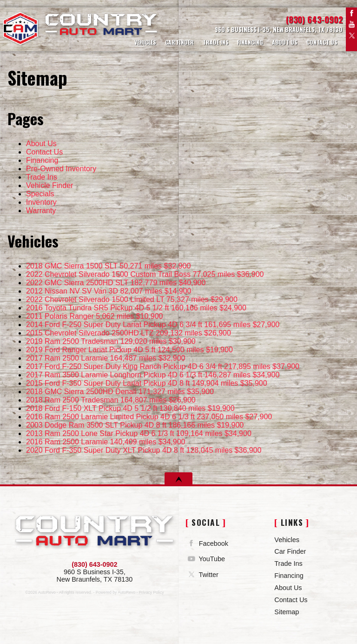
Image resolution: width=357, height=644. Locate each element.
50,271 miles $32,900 (108, 266)
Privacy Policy (152, 592)
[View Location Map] (259, 30)
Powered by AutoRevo (116, 592)
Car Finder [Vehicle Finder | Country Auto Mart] (178, 42)
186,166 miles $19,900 (135, 425)
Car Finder (290, 551)
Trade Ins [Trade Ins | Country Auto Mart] (215, 42)
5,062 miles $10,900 (94, 316)
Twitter (351, 35)
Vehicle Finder (50, 185)
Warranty (41, 211)
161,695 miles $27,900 (153, 325)
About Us (41, 144)
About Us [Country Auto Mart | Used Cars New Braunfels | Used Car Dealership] (284, 42)
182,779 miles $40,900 (116, 283)
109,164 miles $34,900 (139, 433)
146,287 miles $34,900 (153, 375)
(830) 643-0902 (94, 564)
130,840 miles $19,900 (130, 408)
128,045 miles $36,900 (144, 450)
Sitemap (287, 612)
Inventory (41, 202)
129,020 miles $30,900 (111, 341)
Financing (42, 160)
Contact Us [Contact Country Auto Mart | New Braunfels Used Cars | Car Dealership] (322, 42)
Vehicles (287, 540)
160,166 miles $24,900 (136, 308)
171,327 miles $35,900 (120, 392)
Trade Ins (42, 177)
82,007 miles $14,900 (109, 291)
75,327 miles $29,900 (132, 299)
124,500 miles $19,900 (129, 350)
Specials (40, 194)
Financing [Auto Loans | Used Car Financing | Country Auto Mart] (250, 42)
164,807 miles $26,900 (111, 400)
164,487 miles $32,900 (106, 358)
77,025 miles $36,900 (145, 274)
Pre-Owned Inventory (61, 169)
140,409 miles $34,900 (106, 442)
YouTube (351, 24)
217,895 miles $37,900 (163, 366)
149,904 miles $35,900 (147, 383)
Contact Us (44, 152)
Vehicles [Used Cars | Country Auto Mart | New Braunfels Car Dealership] (144, 42)
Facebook (351, 13)
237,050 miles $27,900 (149, 417)
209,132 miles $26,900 (129, 333)
